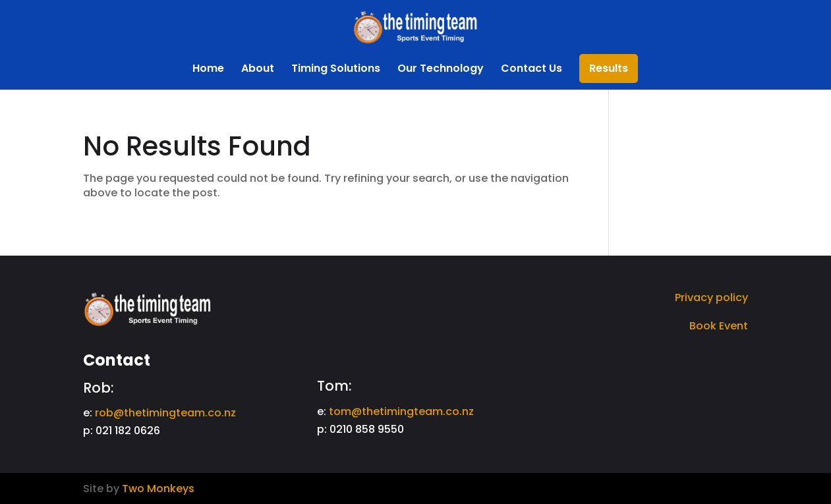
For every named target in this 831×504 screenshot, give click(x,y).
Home (208, 70)
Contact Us (531, 70)
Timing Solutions (336, 70)
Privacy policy (711, 297)
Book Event (719, 326)
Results (609, 70)
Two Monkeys (158, 489)
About (258, 70)
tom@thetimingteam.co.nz (401, 411)
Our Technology (441, 70)
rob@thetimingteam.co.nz (165, 413)
